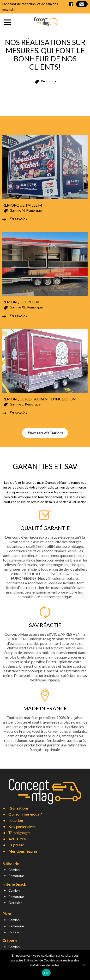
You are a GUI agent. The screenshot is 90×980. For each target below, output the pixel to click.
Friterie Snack (14, 884)
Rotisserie (11, 863)
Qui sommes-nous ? (25, 814)
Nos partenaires (22, 826)
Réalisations (18, 808)
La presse (16, 845)
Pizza (7, 913)
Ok (46, 973)
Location (16, 820)
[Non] (84, 965)
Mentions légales (23, 851)
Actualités (17, 839)
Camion (14, 870)
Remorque (16, 876)
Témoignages (19, 833)
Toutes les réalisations (45, 433)
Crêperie (10, 940)
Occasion (15, 903)
